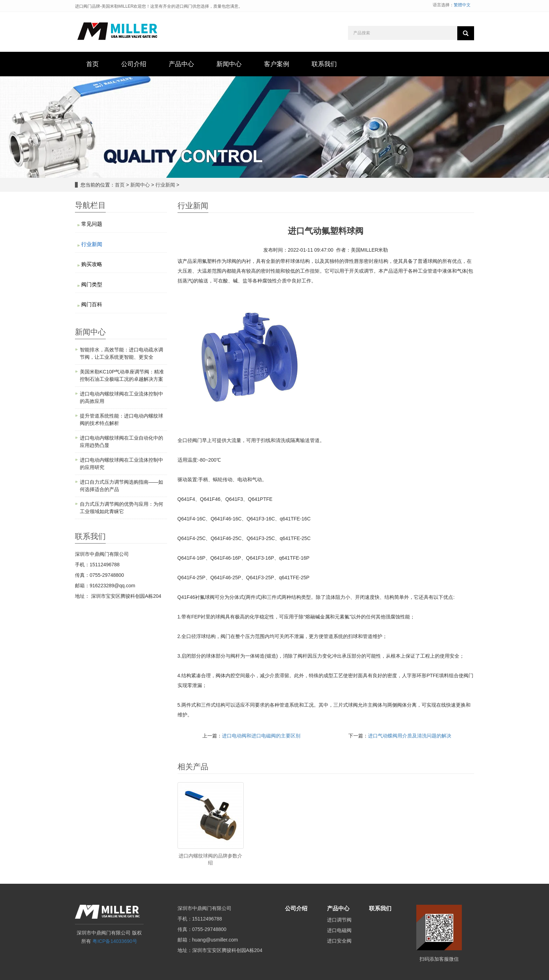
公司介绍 (296, 908)
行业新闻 (165, 185)
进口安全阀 (339, 941)
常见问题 (92, 224)
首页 (120, 185)
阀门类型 (92, 284)
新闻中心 (140, 185)
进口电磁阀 (339, 930)
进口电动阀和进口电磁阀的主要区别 (261, 736)
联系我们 (380, 908)
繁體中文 (462, 5)
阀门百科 (92, 304)
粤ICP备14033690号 (115, 941)
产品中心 (338, 908)
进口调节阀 (339, 920)
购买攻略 (92, 264)
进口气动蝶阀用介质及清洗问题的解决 (410, 736)
